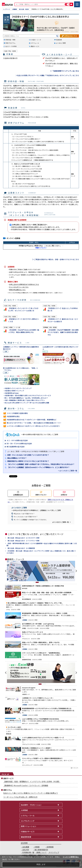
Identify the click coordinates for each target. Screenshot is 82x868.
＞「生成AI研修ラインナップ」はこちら (65, 71)
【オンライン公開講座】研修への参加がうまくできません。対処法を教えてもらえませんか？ (41, 464)
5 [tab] (44, 582)
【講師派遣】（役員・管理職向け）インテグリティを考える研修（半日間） (32, 781)
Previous (6, 571)
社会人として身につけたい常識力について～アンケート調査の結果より (31, 793)
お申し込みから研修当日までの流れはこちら (24, 284)
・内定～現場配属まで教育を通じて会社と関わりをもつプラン (24, 400)
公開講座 (15, 9)
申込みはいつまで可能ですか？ (24, 514)
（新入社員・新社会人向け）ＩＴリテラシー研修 (23, 541)
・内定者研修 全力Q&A (11, 393)
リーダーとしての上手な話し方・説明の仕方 (20, 797)
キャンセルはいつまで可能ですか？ (26, 517)
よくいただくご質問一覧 (61, 522)
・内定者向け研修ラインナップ (14, 391)
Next (76, 571)
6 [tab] (46, 582)
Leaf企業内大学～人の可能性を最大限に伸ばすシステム (60, 348)
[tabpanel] (41, 571)
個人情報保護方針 (41, 850)
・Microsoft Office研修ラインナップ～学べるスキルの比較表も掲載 (26, 403)
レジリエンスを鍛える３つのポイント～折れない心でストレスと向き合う (33, 426)
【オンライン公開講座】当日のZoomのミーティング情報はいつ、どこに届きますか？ (38, 467)
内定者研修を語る (13, 416)
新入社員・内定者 (24, 9)
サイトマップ (54, 852)
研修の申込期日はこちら (17, 290)
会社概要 (26, 847)
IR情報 (37, 847)
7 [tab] (48, 582)
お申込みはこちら (71, 36)
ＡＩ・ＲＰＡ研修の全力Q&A (17, 440)
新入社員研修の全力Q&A (16, 447)
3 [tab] (40, 582)
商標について (42, 852)
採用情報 (50, 847)
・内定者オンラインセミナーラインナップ (17, 388)
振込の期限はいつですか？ (17, 458)
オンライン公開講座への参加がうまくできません (30, 520)
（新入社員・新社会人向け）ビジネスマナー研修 (23, 538)
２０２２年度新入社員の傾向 (17, 413)
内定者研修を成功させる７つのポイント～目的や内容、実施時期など (32, 420)
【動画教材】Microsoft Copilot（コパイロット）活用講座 (26, 785)
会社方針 (26, 850)
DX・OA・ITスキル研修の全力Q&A (19, 443)
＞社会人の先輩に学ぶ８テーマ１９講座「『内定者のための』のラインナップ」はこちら (47, 75)
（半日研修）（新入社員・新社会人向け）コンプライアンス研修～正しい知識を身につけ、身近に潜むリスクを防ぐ (41, 552)
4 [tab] (42, 582)
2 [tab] (37, 582)
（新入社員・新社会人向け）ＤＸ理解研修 (21, 548)
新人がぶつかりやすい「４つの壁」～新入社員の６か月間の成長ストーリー (34, 423)
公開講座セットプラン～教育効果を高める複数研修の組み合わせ (21, 348)
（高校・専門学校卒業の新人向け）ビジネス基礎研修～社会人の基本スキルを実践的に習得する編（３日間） (42, 545)
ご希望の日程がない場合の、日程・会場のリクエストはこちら (56, 259)
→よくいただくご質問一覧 (67, 471)
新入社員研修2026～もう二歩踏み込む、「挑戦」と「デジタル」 (20, 369)
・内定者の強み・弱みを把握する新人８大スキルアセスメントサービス (27, 395)
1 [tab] (34, 582)
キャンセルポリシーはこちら (19, 287)
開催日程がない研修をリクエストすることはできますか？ (28, 461)
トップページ (6, 9)
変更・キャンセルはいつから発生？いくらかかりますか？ (28, 455)
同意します (41, 864)
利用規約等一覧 (28, 852)
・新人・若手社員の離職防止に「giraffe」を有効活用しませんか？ (26, 398)
